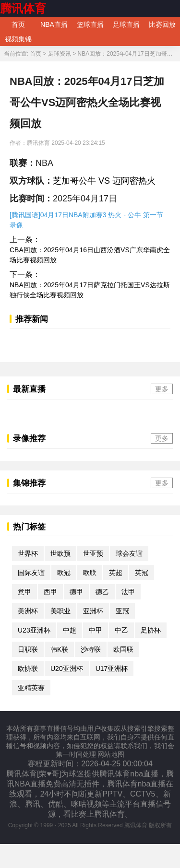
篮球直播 (90, 24)
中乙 (121, 630)
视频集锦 (18, 39)
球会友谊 (129, 553)
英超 (116, 573)
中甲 (96, 630)
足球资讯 (60, 54)
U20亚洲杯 (67, 669)
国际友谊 (31, 573)
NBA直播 (54, 24)
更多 (162, 389)
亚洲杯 (93, 611)
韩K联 (59, 649)
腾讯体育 (23, 8)
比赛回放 (162, 24)
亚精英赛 (31, 688)
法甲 (128, 592)
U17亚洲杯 (112, 669)
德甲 (76, 592)
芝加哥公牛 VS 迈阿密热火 (104, 181)
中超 (70, 630)
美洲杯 (28, 611)
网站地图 (111, 754)
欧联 (90, 573)
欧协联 (28, 669)
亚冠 (122, 611)
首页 (18, 24)
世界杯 (28, 553)
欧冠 (64, 573)
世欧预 (60, 553)
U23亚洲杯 (34, 630)
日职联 (28, 649)
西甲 (50, 592)
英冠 (142, 573)
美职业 (60, 611)
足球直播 (126, 24)
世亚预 (93, 553)
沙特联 (91, 649)
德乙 (102, 592)
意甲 (24, 592)
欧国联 (123, 649)
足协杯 (151, 630)
